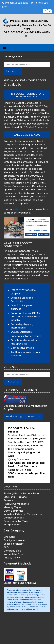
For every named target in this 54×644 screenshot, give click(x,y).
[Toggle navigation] (5, 48)
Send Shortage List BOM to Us (23, 417)
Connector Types (14, 518)
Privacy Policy (12, 558)
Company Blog (12, 551)
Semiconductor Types (16, 521)
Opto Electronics (13, 511)
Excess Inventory (14, 544)
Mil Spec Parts (12, 525)
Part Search (13, 71)
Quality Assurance (14, 540)
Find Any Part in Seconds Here (21, 493)
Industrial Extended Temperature (23, 514)
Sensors (8, 500)
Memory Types (12, 507)
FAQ (6, 547)
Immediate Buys (13, 554)
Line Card (9, 537)
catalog (18, 209)
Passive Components (16, 504)
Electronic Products (15, 497)
